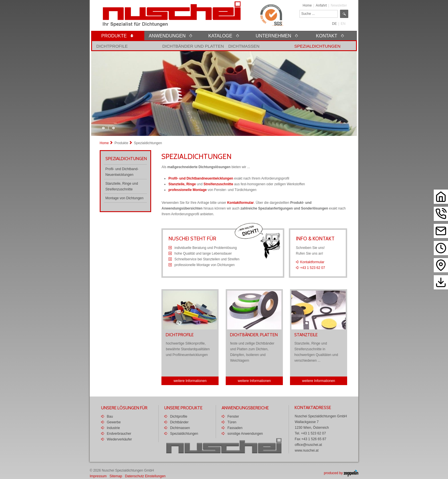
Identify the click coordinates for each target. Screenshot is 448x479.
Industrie (113, 428)
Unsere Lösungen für (124, 408)
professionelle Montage (187, 190)
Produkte (121, 143)
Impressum (98, 476)
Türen (232, 422)
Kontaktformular (240, 203)
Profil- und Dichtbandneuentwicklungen (201, 178)
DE (334, 24)
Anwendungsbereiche (245, 408)
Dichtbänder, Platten (254, 335)
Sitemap (116, 476)
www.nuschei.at (306, 450)
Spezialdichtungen (317, 46)
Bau (110, 416)
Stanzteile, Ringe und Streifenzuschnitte (122, 186)
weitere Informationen (190, 381)
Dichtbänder (179, 422)
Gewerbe (114, 422)
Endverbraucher (119, 434)
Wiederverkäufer (119, 439)
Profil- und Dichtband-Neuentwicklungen (122, 172)
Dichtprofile (112, 46)
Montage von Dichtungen (124, 198)
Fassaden (235, 428)
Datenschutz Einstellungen (145, 476)
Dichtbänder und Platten (193, 46)
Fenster (233, 416)
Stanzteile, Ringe (182, 184)
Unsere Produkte (183, 408)
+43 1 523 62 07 (313, 268)
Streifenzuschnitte (218, 184)
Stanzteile (306, 335)
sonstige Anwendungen (245, 434)
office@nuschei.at (308, 445)
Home (307, 5)
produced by (341, 473)
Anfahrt (321, 5)
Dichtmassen (244, 46)
